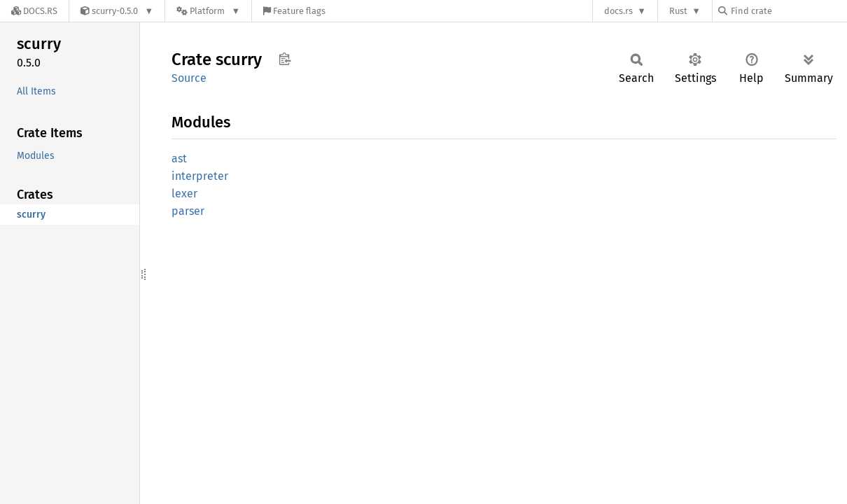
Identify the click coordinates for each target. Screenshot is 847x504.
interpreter (200, 176)
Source (189, 78)
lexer (184, 194)
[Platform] (208, 11)
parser (188, 211)
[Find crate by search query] (788, 11)
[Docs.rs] (34, 11)
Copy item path (285, 59)
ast (179, 159)
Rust (678, 11)
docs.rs (618, 11)
